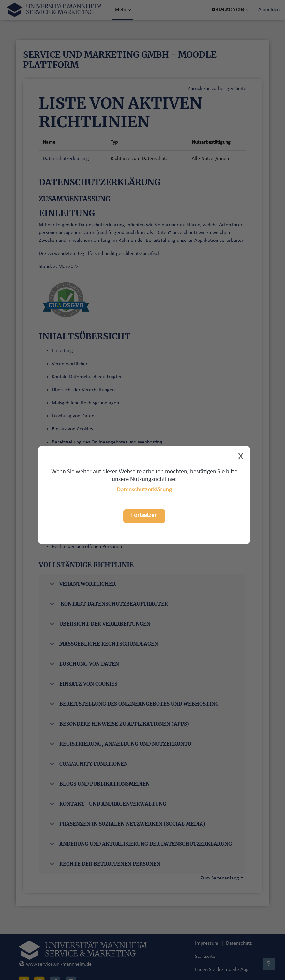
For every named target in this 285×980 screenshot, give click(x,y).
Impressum (207, 943)
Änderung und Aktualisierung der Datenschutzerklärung (141, 844)
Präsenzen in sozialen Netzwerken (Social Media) (128, 824)
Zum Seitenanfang (222, 878)
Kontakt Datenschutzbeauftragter (109, 604)
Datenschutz (239, 943)
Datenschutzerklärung (144, 490)
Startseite (205, 957)
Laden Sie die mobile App (222, 970)
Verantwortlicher (83, 584)
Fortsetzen (144, 515)
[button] (230, 10)
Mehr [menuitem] (121, 10)
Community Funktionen (89, 764)
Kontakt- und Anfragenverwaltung (108, 804)
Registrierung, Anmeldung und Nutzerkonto (121, 744)
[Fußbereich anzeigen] (269, 964)
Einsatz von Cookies (84, 684)
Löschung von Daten (84, 664)
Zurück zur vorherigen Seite (217, 89)
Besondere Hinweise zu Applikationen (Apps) (120, 724)
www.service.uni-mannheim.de (55, 964)
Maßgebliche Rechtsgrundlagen (104, 644)
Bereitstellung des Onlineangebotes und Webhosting (134, 704)
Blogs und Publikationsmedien (100, 784)
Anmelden (269, 10)
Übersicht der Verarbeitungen (100, 624)
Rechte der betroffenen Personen (105, 864)
